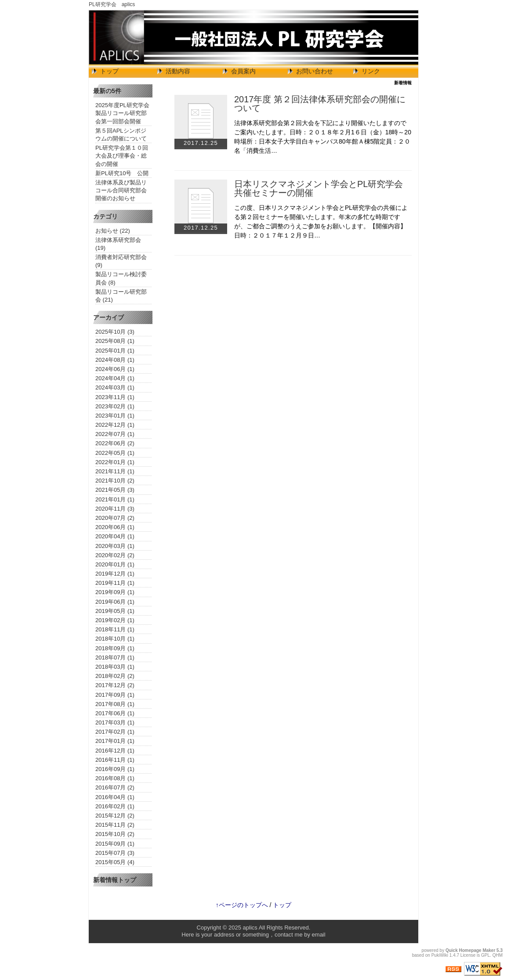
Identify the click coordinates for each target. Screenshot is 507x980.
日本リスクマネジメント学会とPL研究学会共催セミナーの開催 (319, 188)
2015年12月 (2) (115, 816)
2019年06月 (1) (115, 602)
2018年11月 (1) (115, 629)
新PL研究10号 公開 (122, 173)
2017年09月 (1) (115, 695)
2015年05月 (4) (115, 862)
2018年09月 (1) (115, 648)
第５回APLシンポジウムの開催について (121, 135)
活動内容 (178, 71)
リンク (371, 71)
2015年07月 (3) (115, 853)
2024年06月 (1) (115, 369)
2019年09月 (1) (115, 592)
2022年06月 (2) (115, 443)
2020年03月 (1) (115, 546)
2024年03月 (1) (115, 387)
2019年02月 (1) (115, 620)
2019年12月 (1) (115, 574)
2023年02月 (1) (115, 406)
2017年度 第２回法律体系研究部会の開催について (320, 104)
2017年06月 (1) (115, 713)
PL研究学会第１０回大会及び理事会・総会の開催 (122, 156)
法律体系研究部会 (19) (118, 244)
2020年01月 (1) (115, 564)
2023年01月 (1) (115, 416)
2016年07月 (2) (115, 787)
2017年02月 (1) (115, 732)
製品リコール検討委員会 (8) (121, 278)
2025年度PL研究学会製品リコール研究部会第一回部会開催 (122, 113)
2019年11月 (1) (115, 583)
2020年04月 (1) (115, 536)
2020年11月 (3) (115, 509)
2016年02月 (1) (115, 806)
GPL (485, 955)
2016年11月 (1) (115, 760)
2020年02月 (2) (115, 555)
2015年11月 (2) (115, 825)
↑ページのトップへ (242, 905)
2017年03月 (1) (115, 722)
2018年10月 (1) (115, 639)
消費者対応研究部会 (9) (121, 261)
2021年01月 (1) (115, 499)
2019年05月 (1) (115, 611)
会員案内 (243, 71)
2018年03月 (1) (115, 667)
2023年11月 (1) (115, 397)
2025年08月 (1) (115, 341)
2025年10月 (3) (115, 332)
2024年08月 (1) (115, 360)
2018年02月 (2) (115, 676)
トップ (109, 71)
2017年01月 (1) (115, 741)
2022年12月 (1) (115, 425)
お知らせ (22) (113, 231)
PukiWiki (440, 955)
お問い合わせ (315, 71)
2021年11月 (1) (115, 471)
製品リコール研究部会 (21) (121, 296)
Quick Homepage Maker (470, 950)
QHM (498, 955)
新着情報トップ (115, 880)
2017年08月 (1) (115, 704)
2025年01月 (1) (115, 351)
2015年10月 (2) (115, 834)
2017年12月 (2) (115, 685)
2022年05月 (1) (115, 453)
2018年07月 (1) (115, 658)
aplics (250, 928)
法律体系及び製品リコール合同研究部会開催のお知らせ (121, 190)
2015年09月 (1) (115, 844)
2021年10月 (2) (115, 481)
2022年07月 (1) (115, 434)
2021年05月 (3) (115, 490)
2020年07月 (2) (115, 518)
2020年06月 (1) (115, 527)
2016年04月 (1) (115, 797)
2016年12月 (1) (115, 751)
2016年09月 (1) (115, 769)
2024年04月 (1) (115, 378)
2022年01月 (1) (115, 462)
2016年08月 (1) (115, 778)
